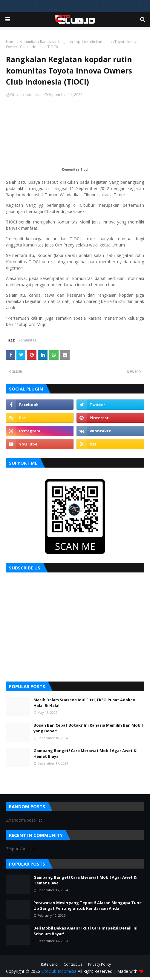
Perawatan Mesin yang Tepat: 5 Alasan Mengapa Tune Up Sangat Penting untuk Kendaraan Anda (88, 906)
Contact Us (73, 964)
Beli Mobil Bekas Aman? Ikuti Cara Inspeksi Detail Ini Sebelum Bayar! (85, 931)
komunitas (28, 42)
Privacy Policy (100, 964)
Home (11, 42)
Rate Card (49, 964)
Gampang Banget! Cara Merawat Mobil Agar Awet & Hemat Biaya (85, 754)
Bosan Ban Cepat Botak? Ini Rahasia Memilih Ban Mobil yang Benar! (88, 728)
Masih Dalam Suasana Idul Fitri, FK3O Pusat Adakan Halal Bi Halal (84, 703)
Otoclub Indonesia (26, 95)
